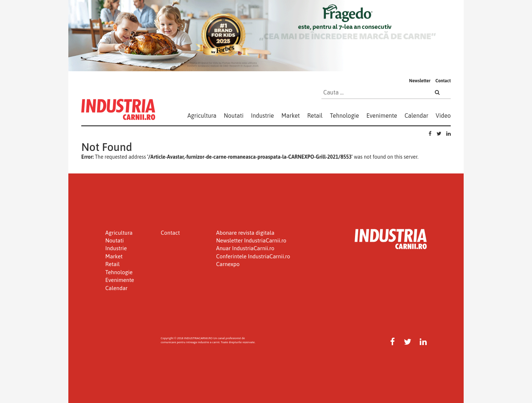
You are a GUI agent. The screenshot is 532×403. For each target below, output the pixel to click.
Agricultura (202, 116)
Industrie (262, 116)
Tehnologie (345, 116)
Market (290, 116)
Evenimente (382, 116)
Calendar (416, 116)
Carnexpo (228, 264)
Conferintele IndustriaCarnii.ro (253, 256)
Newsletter (420, 81)
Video (443, 116)
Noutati (234, 116)
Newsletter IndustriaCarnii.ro (251, 240)
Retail (315, 116)
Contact (443, 81)
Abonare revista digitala (245, 233)
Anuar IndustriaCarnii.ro (245, 248)
